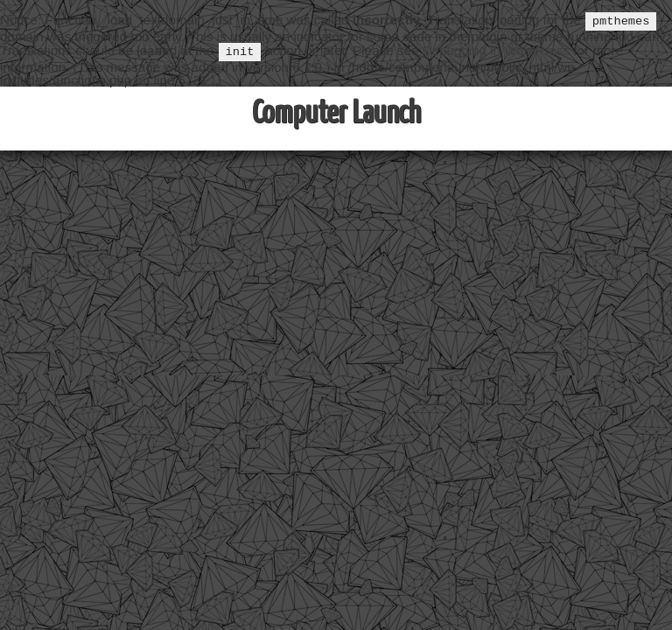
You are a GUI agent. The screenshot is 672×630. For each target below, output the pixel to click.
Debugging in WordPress (497, 52)
